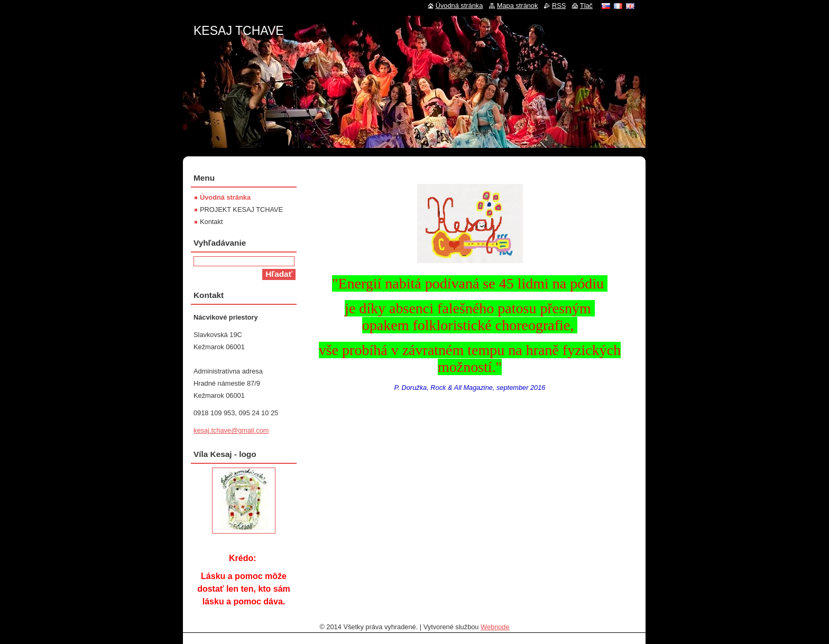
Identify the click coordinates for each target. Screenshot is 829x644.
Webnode (495, 627)
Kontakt (211, 222)
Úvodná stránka (225, 197)
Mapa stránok (518, 6)
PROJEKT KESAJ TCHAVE (241, 209)
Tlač (586, 6)
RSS (559, 6)
